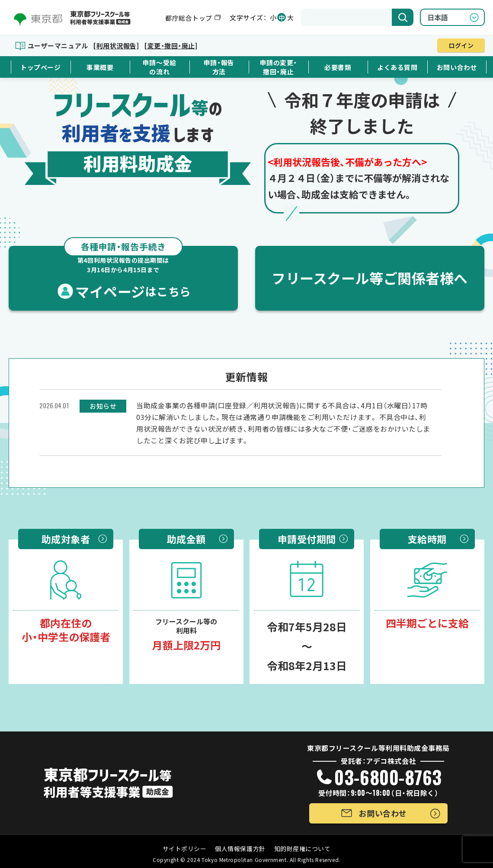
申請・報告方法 (219, 67)
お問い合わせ (457, 67)
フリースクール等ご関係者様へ (370, 278)
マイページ (123, 273)
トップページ (40, 67)
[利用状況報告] (116, 46)
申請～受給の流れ (160, 67)
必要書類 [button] (338, 67)
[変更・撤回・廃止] (171, 46)
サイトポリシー (185, 849)
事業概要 (100, 67)
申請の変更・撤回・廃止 (279, 67)
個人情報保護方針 (240, 849)
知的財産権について (303, 849)
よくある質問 (397, 67)
